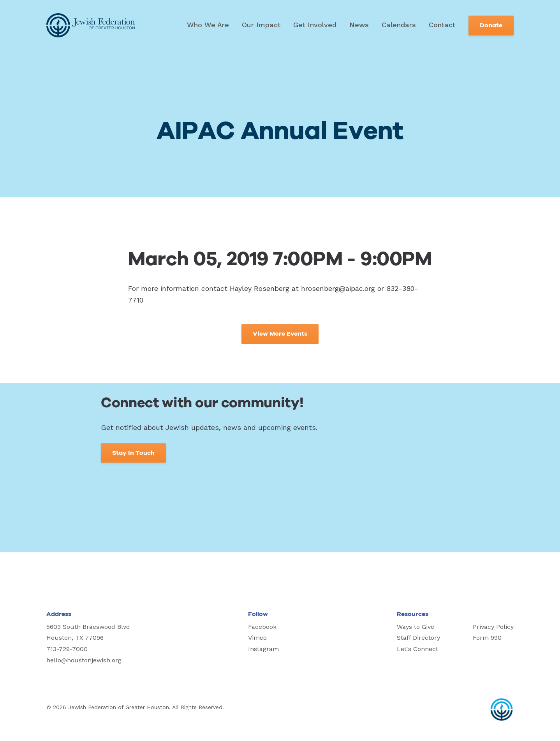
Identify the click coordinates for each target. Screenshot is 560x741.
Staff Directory (418, 638)
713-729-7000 (67, 649)
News (359, 25)
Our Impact (261, 25)
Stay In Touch (133, 453)
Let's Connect (417, 649)
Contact (442, 25)
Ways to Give (416, 627)
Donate (491, 25)
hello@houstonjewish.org (84, 660)
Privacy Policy (493, 627)
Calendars (399, 25)
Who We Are (208, 25)
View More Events (280, 334)
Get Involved (315, 25)
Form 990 (487, 638)
